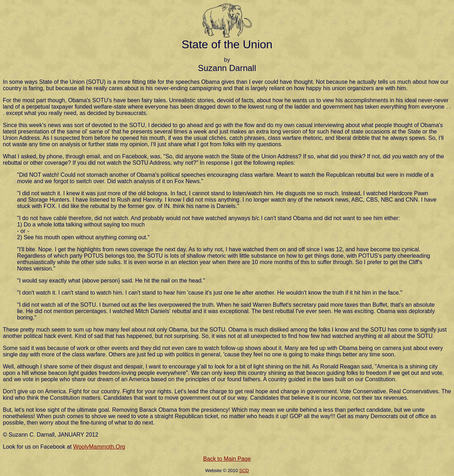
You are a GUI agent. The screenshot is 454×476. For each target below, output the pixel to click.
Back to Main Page (227, 459)
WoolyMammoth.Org (99, 447)
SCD (244, 470)
